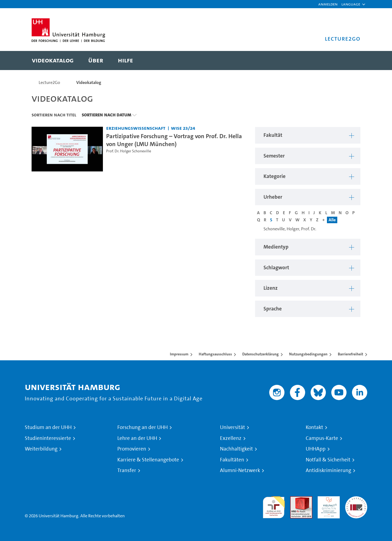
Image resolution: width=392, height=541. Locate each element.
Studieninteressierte (48, 438)
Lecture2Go (49, 82)
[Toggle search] (351, 61)
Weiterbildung (41, 449)
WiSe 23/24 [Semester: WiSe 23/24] (183, 128)
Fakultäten (232, 460)
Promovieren (132, 449)
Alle (332, 220)
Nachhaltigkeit (236, 449)
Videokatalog (89, 82)
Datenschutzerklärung (261, 354)
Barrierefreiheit (350, 354)
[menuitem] (53, 61)
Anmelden (328, 4)
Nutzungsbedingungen (308, 354)
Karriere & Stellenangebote (148, 460)
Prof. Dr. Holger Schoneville (129, 151)
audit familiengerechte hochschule (274, 506)
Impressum (179, 354)
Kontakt (314, 427)
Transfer (127, 470)
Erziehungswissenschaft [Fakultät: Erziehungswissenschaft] (136, 128)
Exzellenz (231, 438)
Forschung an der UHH (143, 427)
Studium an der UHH (48, 427)
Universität (232, 427)
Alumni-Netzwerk (240, 470)
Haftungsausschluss (215, 354)
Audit (295, 499)
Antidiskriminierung (328, 470)
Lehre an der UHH (137, 438)
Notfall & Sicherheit (328, 460)
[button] (351, 4)
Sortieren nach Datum (106, 115)
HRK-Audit (327, 499)
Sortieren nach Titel (54, 115)
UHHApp (316, 449)
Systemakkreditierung (356, 499)
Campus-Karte (322, 438)
